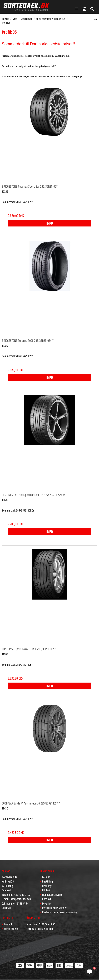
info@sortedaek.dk (20, 899)
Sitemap (6, 908)
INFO (50, 224)
